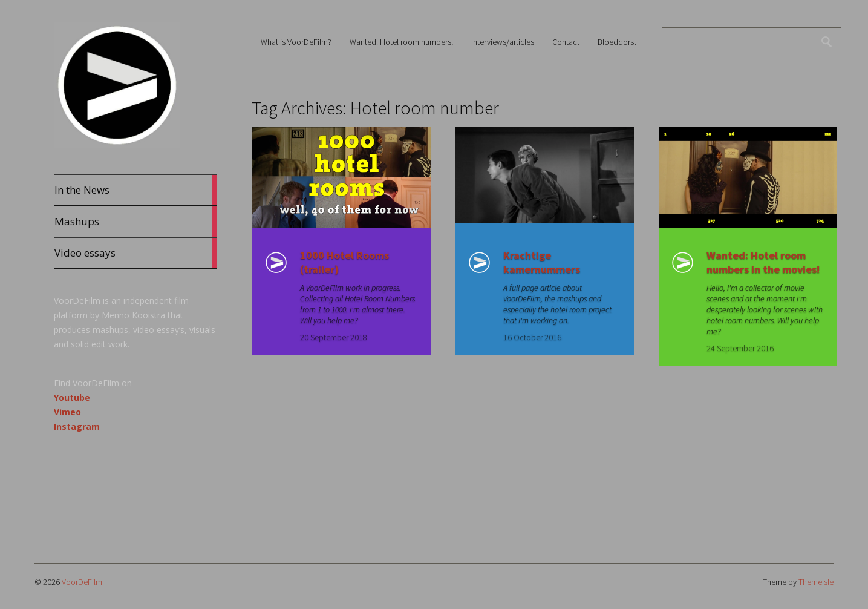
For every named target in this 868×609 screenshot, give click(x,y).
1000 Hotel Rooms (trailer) (344, 262)
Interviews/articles (503, 42)
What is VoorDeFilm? (296, 42)
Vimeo (67, 412)
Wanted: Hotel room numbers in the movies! (763, 262)
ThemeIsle (816, 582)
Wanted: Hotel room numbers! (401, 42)
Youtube (72, 397)
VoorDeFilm (82, 582)
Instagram (77, 426)
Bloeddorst (617, 42)
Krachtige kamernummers (542, 262)
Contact (566, 42)
